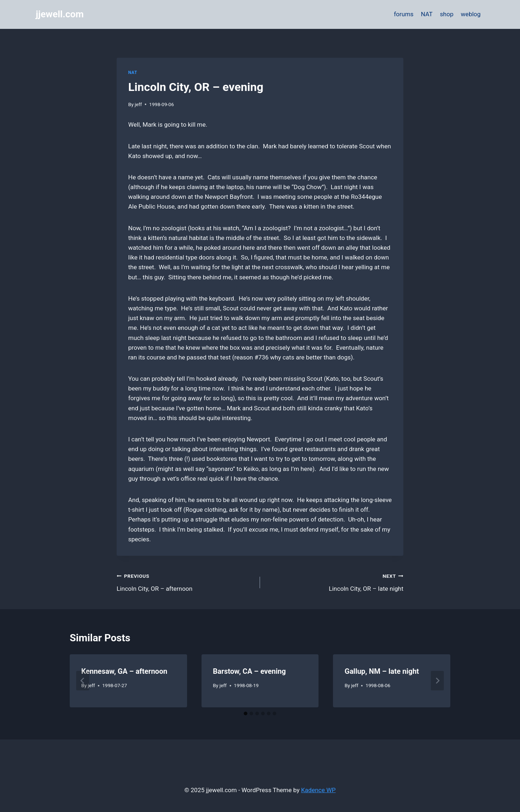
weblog (471, 14)
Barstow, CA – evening (250, 671)
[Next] (437, 681)
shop (447, 14)
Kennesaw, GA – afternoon (124, 671)
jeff (138, 104)
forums (404, 14)
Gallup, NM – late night (382, 671)
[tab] (246, 713)
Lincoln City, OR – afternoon (185, 582)
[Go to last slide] (83, 681)
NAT (427, 14)
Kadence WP (318, 790)
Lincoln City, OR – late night (335, 582)
